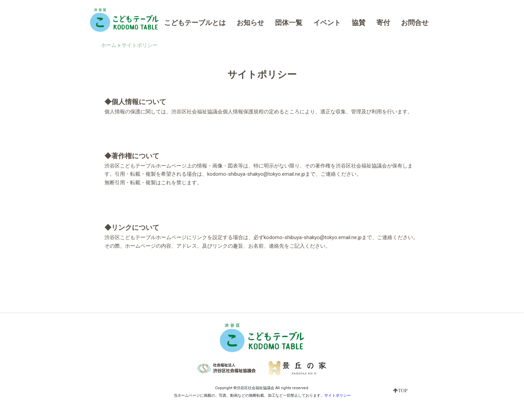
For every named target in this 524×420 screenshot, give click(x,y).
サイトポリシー (140, 45)
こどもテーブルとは (195, 23)
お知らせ (250, 23)
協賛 (359, 23)
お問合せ (415, 23)
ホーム (109, 45)
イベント (327, 23)
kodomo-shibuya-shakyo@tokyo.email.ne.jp (256, 174)
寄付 (383, 23)
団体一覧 (289, 23)
